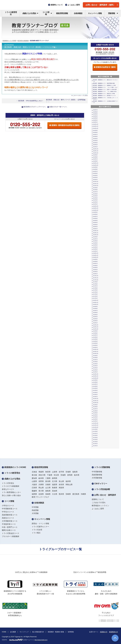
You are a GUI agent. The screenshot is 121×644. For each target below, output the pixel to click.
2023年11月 (96, 151)
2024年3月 (95, 143)
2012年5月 (95, 413)
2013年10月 (96, 378)
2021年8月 (95, 190)
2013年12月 (96, 374)
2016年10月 (96, 304)
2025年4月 (95, 116)
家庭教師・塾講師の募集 (56, 632)
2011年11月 (96, 425)
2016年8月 (95, 309)
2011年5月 (95, 438)
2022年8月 (95, 169)
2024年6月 (95, 137)
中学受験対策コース (10, 509)
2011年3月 (95, 442)
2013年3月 (95, 393)
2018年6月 (95, 266)
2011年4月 (95, 440)
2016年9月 (95, 307)
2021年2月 (95, 202)
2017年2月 (95, 296)
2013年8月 (95, 382)
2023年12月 (96, 149)
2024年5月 (95, 139)
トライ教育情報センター (11, 492)
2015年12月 (96, 325)
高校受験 (35, 510)
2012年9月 (95, 405)
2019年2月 (95, 249)
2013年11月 (96, 376)
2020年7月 (95, 216)
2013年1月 (95, 397)
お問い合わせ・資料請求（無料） (102, 5)
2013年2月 (95, 395)
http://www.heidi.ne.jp (41, 640)
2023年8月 (95, 157)
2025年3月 (95, 118)
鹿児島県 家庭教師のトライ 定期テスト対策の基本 (105, 90)
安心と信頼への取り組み (11, 495)
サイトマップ (24, 632)
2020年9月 (95, 212)
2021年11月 (96, 184)
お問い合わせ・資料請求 (104, 495)
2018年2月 (95, 272)
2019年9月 (95, 237)
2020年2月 (95, 227)
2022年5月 (95, 176)
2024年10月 (96, 128)
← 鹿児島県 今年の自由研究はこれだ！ (30, 101)
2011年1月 (95, 446)
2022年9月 (95, 167)
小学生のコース (8, 506)
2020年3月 (95, 225)
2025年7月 (95, 110)
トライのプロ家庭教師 (10, 486)
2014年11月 (96, 352)
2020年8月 (95, 214)
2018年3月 (95, 270)
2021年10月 (96, 186)
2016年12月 (96, 300)
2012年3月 (95, 417)
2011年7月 (95, 433)
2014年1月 (95, 372)
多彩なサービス (8, 489)
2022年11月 (96, 163)
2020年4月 (95, 223)
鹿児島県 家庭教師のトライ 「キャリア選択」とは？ (105, 87)
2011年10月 (96, 427)
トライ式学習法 (8, 483)
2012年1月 (95, 421)
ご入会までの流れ (99, 502)
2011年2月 (95, 444)
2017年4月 (95, 292)
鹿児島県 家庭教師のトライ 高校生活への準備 (104, 94)
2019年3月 (95, 247)
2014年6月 (95, 362)
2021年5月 (95, 196)
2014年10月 (96, 354)
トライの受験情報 (101, 467)
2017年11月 (96, 278)
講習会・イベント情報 (40, 523)
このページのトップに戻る (80, 95)
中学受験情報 (97, 472)
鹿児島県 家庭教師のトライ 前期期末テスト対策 (104, 85)
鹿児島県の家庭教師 (23, 41)
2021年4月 (95, 198)
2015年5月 (95, 339)
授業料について (98, 499)
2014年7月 (95, 360)
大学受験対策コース (10, 521)
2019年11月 (96, 233)
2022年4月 (95, 177)
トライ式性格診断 (101, 489)
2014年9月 (95, 356)
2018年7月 (95, 263)
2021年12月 (96, 182)
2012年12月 (96, 399)
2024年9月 (95, 130)
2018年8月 (95, 261)
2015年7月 (95, 335)
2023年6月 (95, 161)
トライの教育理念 (11, 13)
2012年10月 (96, 403)
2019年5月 (95, 243)
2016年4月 (95, 317)
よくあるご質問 (98, 509)
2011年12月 (96, 423)
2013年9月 (95, 380)
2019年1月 (95, 251)
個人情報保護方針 (38, 632)
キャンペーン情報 (95, 13)
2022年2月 (95, 180)
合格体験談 (78, 13)
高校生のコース (8, 518)
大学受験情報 (97, 478)
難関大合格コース (9, 530)
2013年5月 (95, 388)
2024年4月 (95, 141)
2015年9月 (95, 331)
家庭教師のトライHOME (9, 41)
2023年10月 (96, 153)
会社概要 (13, 632)
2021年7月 (95, 192)
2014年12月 (96, 349)
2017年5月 (95, 290)
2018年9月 (95, 259)
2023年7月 (95, 159)
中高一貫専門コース (10, 527)
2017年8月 (95, 284)
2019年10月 (96, 235)
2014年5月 (95, 364)
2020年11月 (96, 208)
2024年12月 (96, 124)
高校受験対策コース (10, 515)
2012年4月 (95, 415)
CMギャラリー (99, 484)
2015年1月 (95, 347)
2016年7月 (95, 311)
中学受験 (35, 507)
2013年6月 (95, 386)
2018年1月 (95, 274)
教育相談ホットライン (100, 506)
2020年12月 (96, 206)
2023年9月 (95, 155)
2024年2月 (95, 145)
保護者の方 (104, 632)
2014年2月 (95, 370)
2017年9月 (95, 282)
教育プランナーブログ (40, 497)
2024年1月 (95, 147)
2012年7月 (95, 409)
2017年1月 (95, 298)
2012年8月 (95, 407)
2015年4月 (95, 341)
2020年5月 (95, 221)
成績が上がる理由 (30, 13)
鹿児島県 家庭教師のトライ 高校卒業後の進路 (104, 83)
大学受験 (35, 513)
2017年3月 (95, 294)
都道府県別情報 (62, 13)
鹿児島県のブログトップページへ (35, 107)
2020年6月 (95, 218)
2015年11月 (96, 327)
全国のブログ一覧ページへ (58, 107)
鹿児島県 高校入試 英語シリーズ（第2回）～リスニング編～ (31, 47)
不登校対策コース (9, 524)
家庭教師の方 (113, 632)
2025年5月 (95, 114)
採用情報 (71, 632)
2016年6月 (95, 313)
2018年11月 (96, 255)
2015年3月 (95, 343)
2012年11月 (96, 401)
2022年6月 (95, 173)
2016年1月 (95, 323)
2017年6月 (95, 288)
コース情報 (47, 13)
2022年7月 (95, 171)
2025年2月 (95, 120)
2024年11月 (96, 126)
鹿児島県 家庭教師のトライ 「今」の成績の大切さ (105, 91)
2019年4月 (95, 245)
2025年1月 (95, 122)
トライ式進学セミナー (40, 527)
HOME (4, 632)
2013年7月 (95, 384)
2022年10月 (96, 165)
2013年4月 (95, 390)
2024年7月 (95, 135)
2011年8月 (95, 431)
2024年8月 (95, 132)
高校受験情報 (97, 475)
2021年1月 (95, 204)
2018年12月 (96, 253)
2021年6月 (95, 194)
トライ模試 (36, 533)
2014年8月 (95, 358)
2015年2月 (95, 345)
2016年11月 (96, 302)
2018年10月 (96, 257)
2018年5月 (95, 268)
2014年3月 (95, 368)
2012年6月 (95, 411)
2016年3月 (95, 319)
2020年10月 (96, 210)
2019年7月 (95, 239)
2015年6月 (95, 337)
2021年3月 (95, 200)
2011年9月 (95, 429)
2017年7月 (95, 286)
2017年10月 (96, 280)
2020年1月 (95, 229)
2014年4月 (95, 366)
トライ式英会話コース (10, 533)
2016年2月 (95, 321)
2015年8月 (95, 333)
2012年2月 (95, 419)
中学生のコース (8, 512)
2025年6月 (95, 112)
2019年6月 (95, 241)
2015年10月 (96, 329)
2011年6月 (95, 435)
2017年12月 (96, 276)
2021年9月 (95, 188)
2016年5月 (95, 315)
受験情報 (113, 13)
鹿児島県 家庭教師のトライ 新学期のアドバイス (104, 96)
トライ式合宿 (37, 530)
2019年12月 (96, 231)
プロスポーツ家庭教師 (10, 536)
